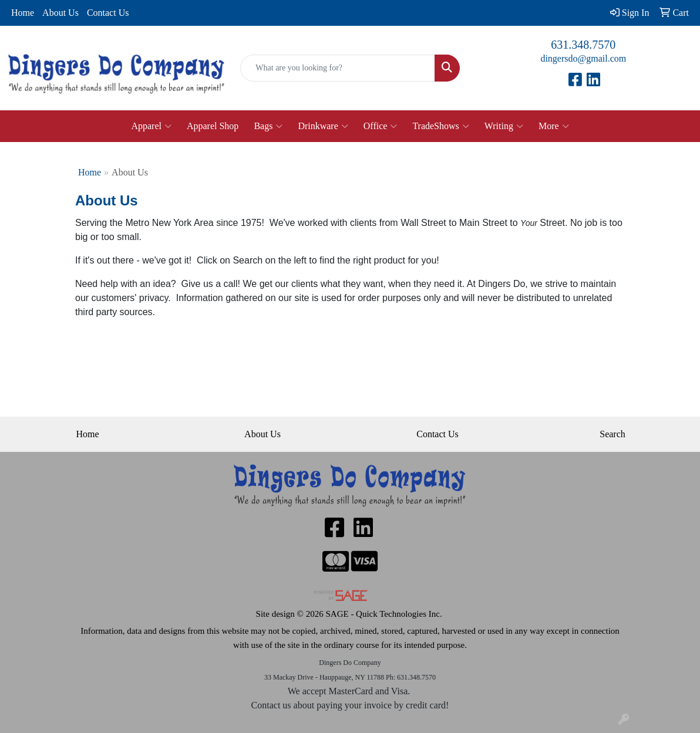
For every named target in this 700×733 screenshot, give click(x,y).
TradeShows (440, 126)
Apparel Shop (213, 126)
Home (23, 13)
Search (612, 434)
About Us (60, 13)
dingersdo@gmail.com (583, 58)
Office (381, 126)
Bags (268, 126)
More (554, 126)
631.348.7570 (583, 45)
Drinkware (323, 126)
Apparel (151, 126)
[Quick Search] (337, 68)
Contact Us (108, 13)
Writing (504, 126)
